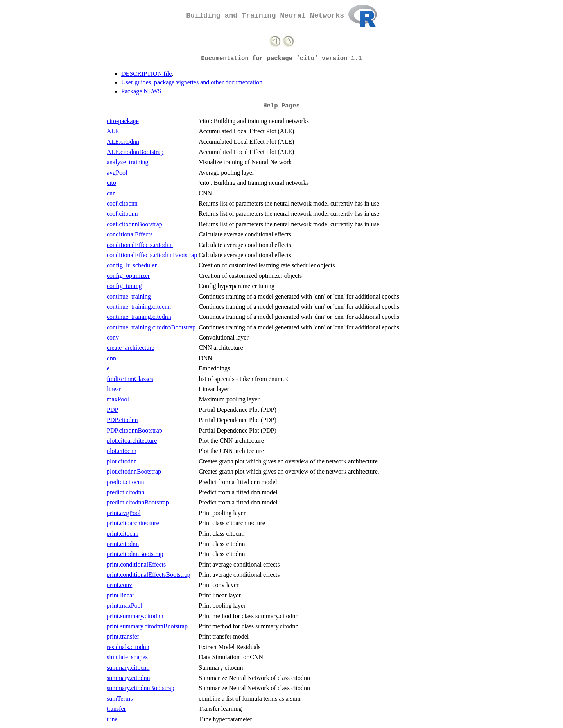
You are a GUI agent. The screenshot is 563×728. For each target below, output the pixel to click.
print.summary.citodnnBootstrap (147, 626)
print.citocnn (123, 534)
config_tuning (124, 286)
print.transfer (123, 636)
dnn (111, 358)
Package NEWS (141, 91)
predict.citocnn (126, 482)
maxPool (118, 399)
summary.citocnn (128, 668)
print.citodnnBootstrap (135, 554)
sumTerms (120, 698)
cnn (111, 193)
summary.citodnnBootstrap (141, 688)
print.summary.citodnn (135, 616)
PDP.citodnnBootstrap (134, 430)
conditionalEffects (130, 234)
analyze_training (128, 162)
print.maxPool (125, 605)
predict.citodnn (126, 492)
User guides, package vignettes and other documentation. (193, 82)
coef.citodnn (122, 214)
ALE (113, 131)
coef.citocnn (122, 203)
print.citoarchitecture (133, 523)
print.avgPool (124, 513)
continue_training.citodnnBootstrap (151, 327)
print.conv (119, 585)
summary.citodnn (128, 678)
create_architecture (131, 348)
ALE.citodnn (123, 142)
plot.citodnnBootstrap (134, 471)
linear (114, 389)
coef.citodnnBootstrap (134, 224)
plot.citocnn (122, 451)
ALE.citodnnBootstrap (135, 152)
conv (113, 337)
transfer (116, 709)
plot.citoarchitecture (132, 441)
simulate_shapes (127, 657)
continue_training (129, 296)
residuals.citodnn (128, 647)
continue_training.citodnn (139, 317)
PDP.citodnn (122, 420)
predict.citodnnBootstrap (138, 502)
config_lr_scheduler (132, 265)
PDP (112, 410)
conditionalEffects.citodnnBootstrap (152, 255)
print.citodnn (123, 544)
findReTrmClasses (130, 379)
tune (112, 719)
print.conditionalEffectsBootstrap (148, 575)
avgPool (117, 173)
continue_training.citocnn (139, 307)
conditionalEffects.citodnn (140, 245)
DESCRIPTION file (146, 74)
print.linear (121, 595)
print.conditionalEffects (136, 564)
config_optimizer (128, 276)
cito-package (123, 121)
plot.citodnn (122, 461)
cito (111, 183)
